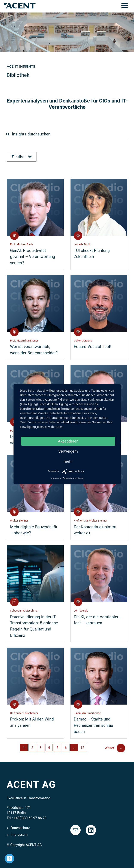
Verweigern (68, 451)
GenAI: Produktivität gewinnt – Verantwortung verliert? (33, 257)
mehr (68, 461)
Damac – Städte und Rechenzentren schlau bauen (93, 725)
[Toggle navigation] (125, 5)
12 (82, 748)
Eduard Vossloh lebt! (93, 347)
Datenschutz (20, 828)
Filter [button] (22, 156)
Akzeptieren (68, 441)
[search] (68, 134)
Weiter (115, 748)
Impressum (19, 835)
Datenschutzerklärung (73, 478)
